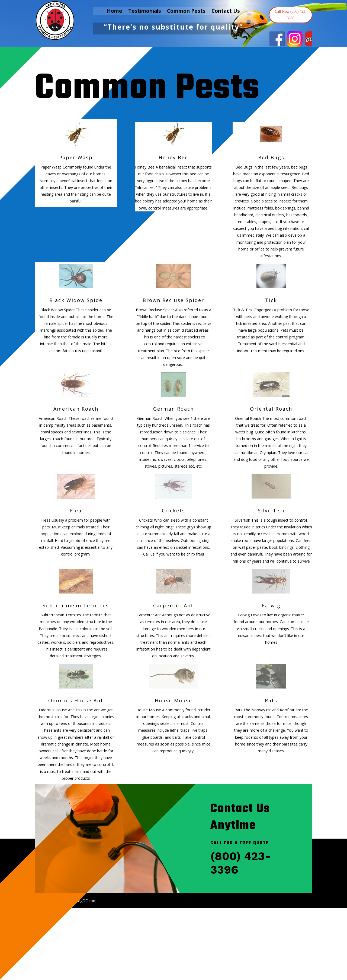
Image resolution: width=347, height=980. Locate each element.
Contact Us (226, 12)
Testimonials (145, 12)
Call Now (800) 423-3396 (291, 15)
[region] (291, 39)
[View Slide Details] (277, 39)
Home (115, 12)
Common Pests (186, 12)
